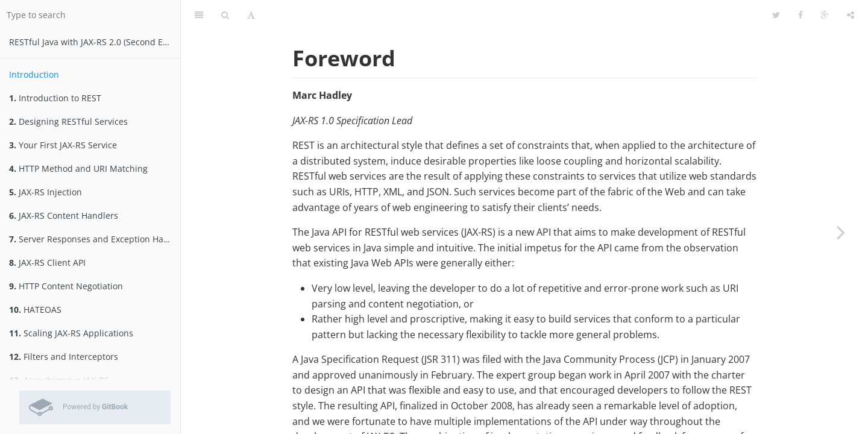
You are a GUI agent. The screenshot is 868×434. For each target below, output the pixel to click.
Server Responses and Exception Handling (95, 239)
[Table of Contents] (199, 15)
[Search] (225, 15)
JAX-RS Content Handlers (64, 215)
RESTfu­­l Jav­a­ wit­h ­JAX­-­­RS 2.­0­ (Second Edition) (95, 42)
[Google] (825, 15)
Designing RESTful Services (68, 121)
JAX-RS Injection (46, 192)
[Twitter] (776, 15)
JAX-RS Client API (47, 263)
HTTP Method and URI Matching (78, 168)
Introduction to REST (55, 98)
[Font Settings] (251, 15)
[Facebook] (800, 15)
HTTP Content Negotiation (66, 286)
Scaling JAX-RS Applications (71, 333)
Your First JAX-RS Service (63, 145)
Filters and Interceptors (64, 357)
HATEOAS (35, 310)
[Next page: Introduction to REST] (841, 232)
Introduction (34, 74)
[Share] (851, 15)
